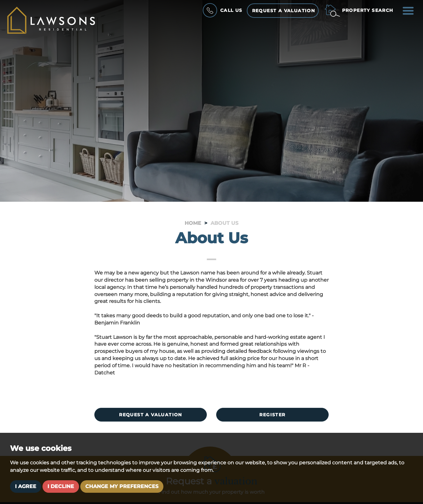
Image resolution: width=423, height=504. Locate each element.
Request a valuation (151, 415)
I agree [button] (26, 486)
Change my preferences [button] (122, 486)
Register (272, 415)
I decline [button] (61, 486)
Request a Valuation (284, 11)
